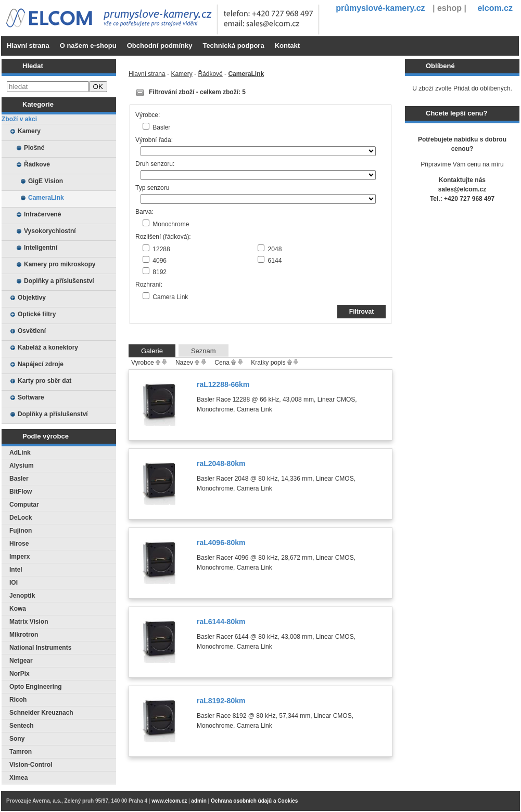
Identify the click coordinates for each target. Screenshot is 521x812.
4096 (160, 261)
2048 (275, 249)
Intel (16, 570)
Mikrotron (24, 635)
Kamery (29, 131)
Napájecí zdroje (41, 364)
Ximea (18, 778)
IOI (14, 583)
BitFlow (21, 492)
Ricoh (18, 700)
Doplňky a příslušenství (59, 281)
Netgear (21, 661)
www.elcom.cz (169, 801)
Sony (17, 739)
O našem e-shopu (88, 46)
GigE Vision (46, 181)
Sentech (22, 726)
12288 (161, 249)
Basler (19, 479)
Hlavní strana (28, 46)
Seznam (204, 351)
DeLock (21, 518)
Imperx (20, 557)
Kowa (18, 609)
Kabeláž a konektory (48, 347)
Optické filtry (37, 314)
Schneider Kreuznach (41, 713)
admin (199, 801)
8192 (160, 272)
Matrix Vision (29, 622)
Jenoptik (22, 596)
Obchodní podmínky (160, 46)
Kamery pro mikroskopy (60, 264)
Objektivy (32, 298)
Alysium (22, 466)
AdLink (20, 453)
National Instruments (40, 648)
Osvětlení (32, 331)
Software (31, 397)
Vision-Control (31, 765)
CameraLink (46, 198)
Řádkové (37, 164)
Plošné (34, 148)
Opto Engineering (36, 687)
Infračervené (42, 214)
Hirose (19, 544)
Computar (24, 505)
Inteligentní (41, 248)
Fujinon (21, 531)
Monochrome (171, 224)
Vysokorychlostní (50, 231)
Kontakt (287, 46)
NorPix (20, 674)
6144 (275, 261)
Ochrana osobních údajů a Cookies (254, 801)
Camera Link (170, 297)
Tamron (21, 752)
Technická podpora (233, 46)
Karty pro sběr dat (45, 381)
